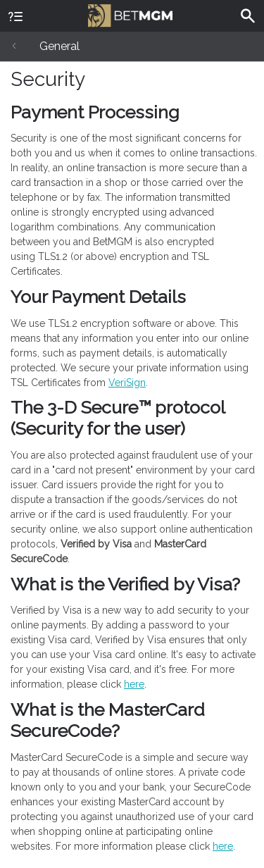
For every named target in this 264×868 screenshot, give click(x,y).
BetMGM (130, 14)
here (134, 684)
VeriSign (127, 383)
